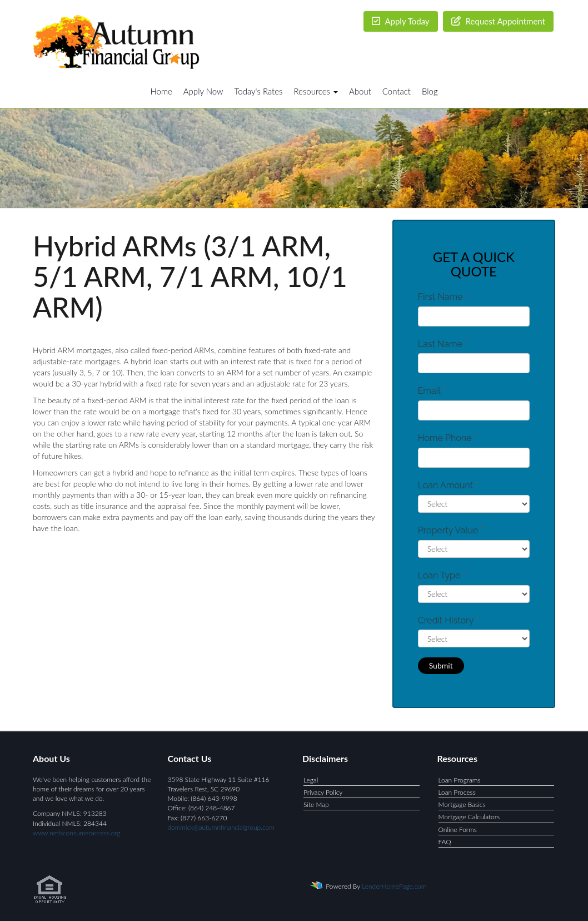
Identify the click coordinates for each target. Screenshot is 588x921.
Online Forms (458, 830)
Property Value (451, 530)
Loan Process (457, 792)
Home (161, 91)
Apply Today (401, 21)
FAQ (445, 842)
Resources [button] (316, 91)
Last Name (443, 344)
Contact (397, 91)
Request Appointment (498, 21)
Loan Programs (460, 780)
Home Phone (447, 438)
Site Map (316, 804)
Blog (430, 91)
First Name (443, 297)
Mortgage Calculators (469, 817)
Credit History (448, 620)
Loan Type (442, 575)
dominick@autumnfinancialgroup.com (221, 827)
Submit (441, 665)
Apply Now (203, 91)
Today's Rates (259, 91)
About (360, 91)
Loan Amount (448, 485)
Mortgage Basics (462, 804)
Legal (311, 780)
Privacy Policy (323, 792)
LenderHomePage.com (394, 886)
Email (432, 391)
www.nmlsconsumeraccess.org (77, 833)
